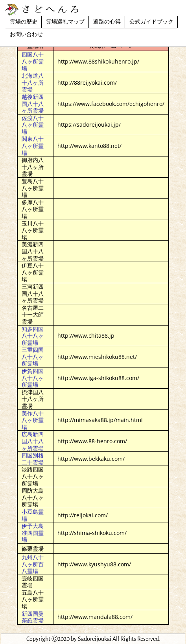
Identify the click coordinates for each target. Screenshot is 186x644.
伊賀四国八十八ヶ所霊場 (33, 378)
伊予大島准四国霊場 (33, 533)
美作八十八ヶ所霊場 (33, 420)
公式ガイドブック (151, 22)
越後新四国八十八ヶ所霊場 (33, 104)
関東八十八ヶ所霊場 (33, 146)
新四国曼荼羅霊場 (33, 617)
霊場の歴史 (24, 22)
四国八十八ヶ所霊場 (33, 61)
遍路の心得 (107, 22)
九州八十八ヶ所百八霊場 (33, 564)
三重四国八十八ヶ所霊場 (33, 357)
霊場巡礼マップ (65, 22)
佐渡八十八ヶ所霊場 (33, 125)
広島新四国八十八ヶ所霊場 (33, 441)
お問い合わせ (26, 35)
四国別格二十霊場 (33, 459)
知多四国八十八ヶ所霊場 (33, 336)
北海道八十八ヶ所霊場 (33, 82)
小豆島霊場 (33, 515)
